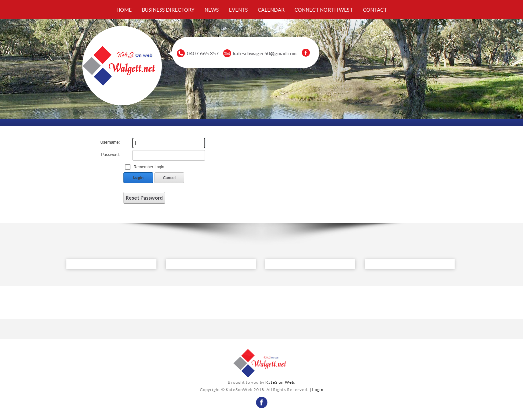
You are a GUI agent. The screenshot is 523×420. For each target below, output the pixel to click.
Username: (110, 142)
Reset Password (144, 198)
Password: (110, 155)
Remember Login (149, 167)
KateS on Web (280, 382)
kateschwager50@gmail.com (265, 53)
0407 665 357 (203, 53)
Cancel (169, 177)
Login (138, 177)
